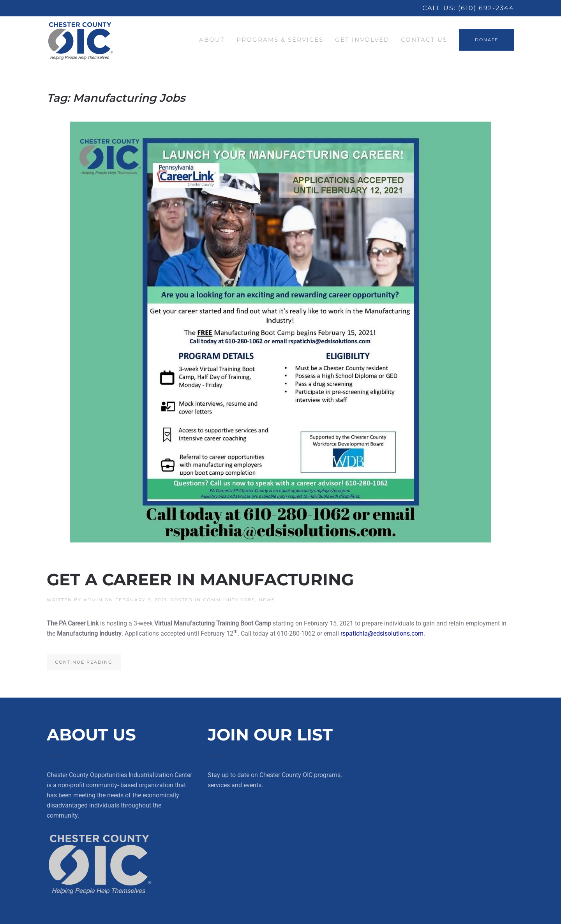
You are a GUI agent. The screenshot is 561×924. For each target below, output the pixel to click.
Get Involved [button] (362, 40)
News (267, 600)
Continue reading (84, 662)
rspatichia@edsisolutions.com (382, 633)
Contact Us (424, 40)
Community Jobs (229, 600)
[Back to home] (81, 40)
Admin (93, 600)
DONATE (487, 40)
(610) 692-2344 (486, 8)
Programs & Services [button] (280, 40)
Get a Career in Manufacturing (200, 579)
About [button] (212, 40)
